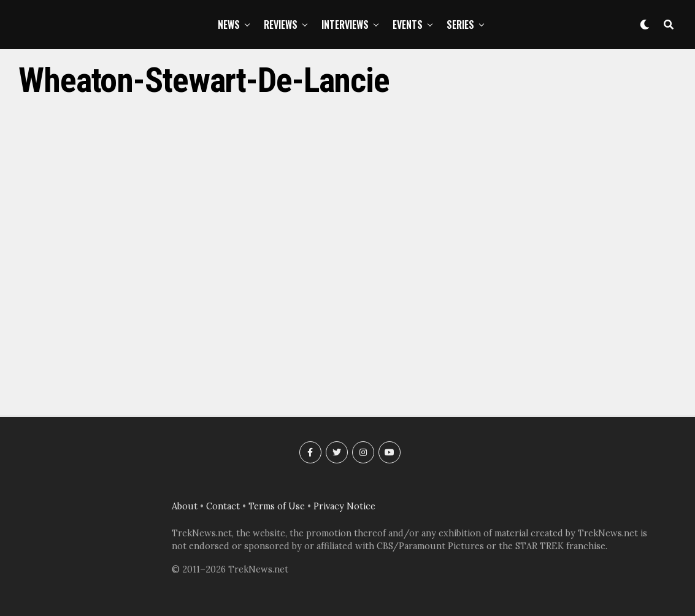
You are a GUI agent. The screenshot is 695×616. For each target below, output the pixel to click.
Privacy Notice (344, 506)
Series (460, 25)
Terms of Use (277, 506)
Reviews (281, 25)
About (185, 506)
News (229, 25)
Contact (223, 506)
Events (408, 25)
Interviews (345, 25)
